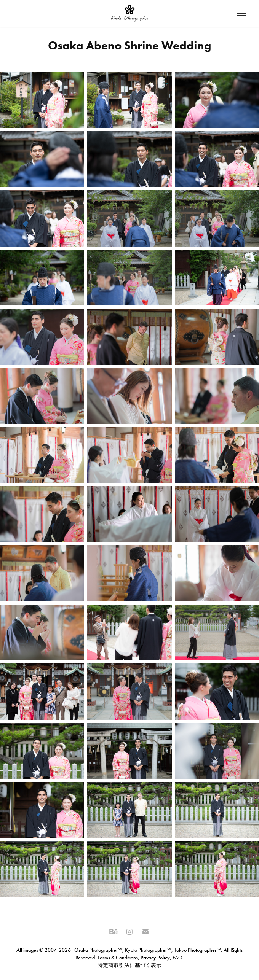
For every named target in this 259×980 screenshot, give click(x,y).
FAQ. (178, 958)
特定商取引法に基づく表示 (129, 965)
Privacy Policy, (156, 958)
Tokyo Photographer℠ (197, 950)
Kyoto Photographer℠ (148, 950)
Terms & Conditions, (118, 958)
